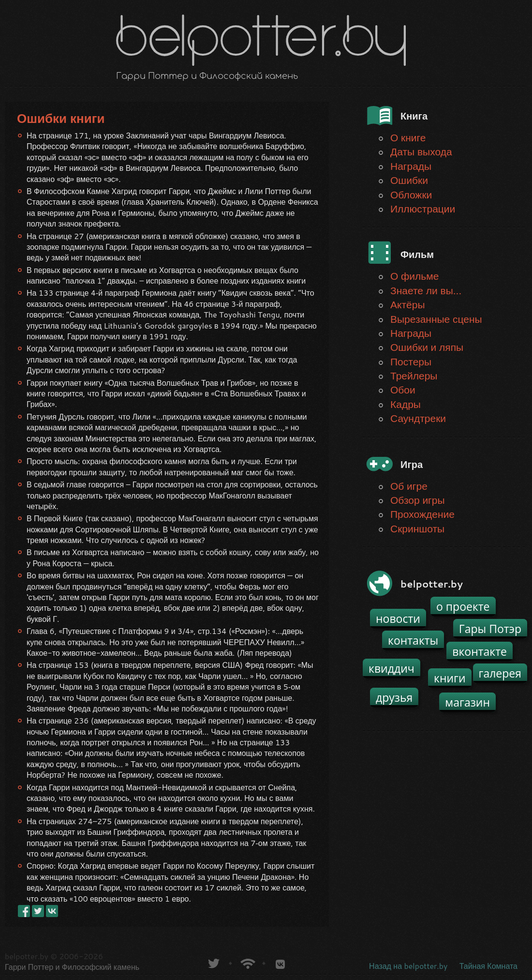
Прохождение (422, 514)
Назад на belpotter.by (408, 966)
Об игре (409, 486)
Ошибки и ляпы (427, 347)
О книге (408, 137)
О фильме (414, 276)
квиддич (392, 668)
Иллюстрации (423, 209)
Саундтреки (418, 418)
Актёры (408, 304)
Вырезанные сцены (436, 319)
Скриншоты (417, 528)
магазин (467, 702)
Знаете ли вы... (426, 290)
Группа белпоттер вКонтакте (280, 962)
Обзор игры (418, 500)
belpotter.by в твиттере (213, 962)
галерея (500, 673)
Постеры (411, 362)
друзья (394, 697)
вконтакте (480, 651)
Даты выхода (421, 151)
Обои (403, 390)
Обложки (411, 195)
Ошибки (409, 180)
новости (398, 618)
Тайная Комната (488, 966)
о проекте (463, 606)
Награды (411, 166)
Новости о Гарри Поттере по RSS (247, 962)
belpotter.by (27, 956)
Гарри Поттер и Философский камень (72, 967)
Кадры (406, 404)
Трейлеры (414, 376)
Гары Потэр (490, 629)
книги (450, 678)
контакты (413, 640)
